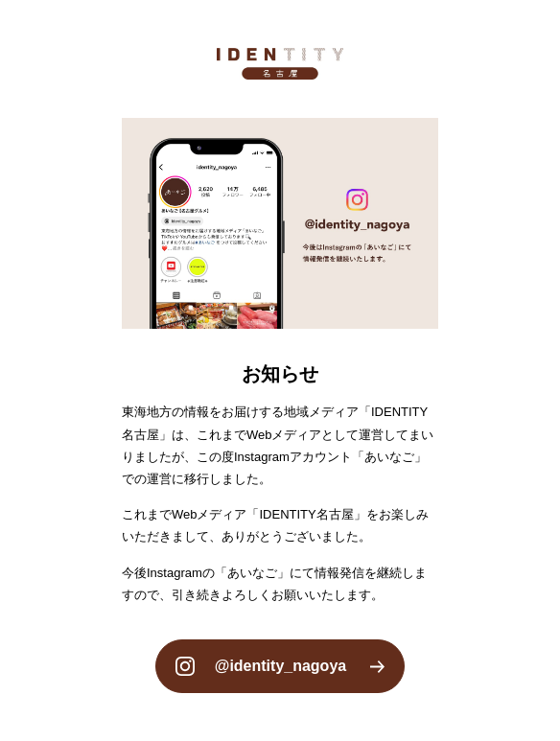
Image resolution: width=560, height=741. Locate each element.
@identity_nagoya (280, 666)
